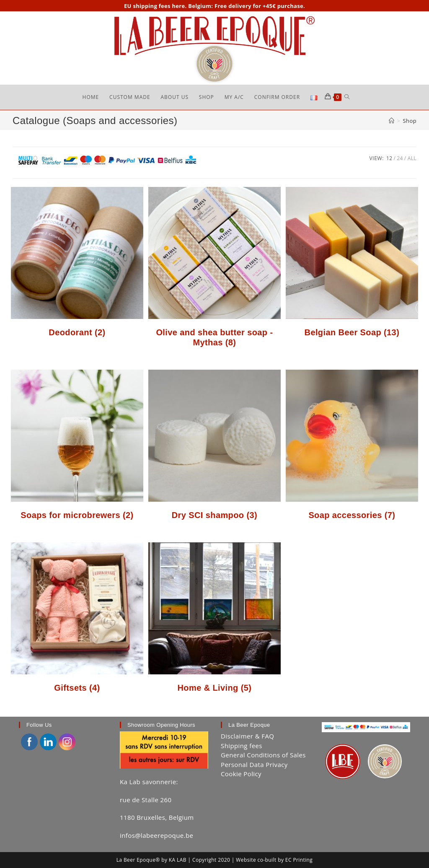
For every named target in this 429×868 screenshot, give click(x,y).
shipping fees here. (160, 6)
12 (389, 158)
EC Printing (299, 860)
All (412, 158)
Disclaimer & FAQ (247, 736)
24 (400, 158)
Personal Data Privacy (254, 764)
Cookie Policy (241, 774)
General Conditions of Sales (263, 755)
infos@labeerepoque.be (156, 835)
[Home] (392, 121)
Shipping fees (242, 746)
